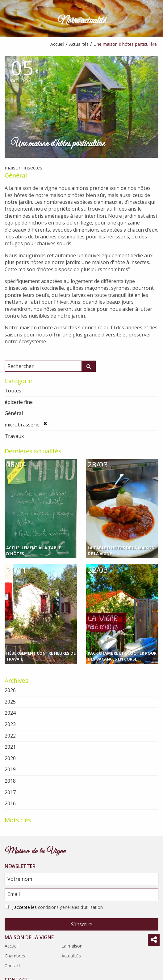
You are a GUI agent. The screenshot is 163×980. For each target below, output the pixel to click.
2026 (10, 690)
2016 (10, 803)
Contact (13, 966)
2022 (10, 736)
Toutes (13, 391)
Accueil (12, 946)
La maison (72, 946)
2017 (10, 792)
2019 (10, 769)
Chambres (15, 956)
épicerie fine (19, 402)
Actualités (71, 956)
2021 (10, 747)
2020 (10, 758)
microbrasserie (22, 425)
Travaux (14, 436)
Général (16, 175)
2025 (10, 702)
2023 (10, 724)
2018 (10, 781)
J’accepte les (58, 907)
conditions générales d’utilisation (70, 907)
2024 (10, 713)
